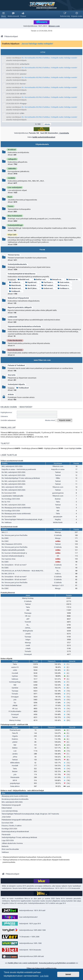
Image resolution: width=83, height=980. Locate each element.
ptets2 (15, 742)
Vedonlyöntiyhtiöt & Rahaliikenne (22, 274)
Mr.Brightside (28, 631)
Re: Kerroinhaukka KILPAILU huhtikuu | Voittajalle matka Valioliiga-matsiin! (49, 58)
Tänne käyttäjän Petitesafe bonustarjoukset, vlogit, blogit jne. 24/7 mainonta (30, 814)
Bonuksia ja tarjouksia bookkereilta (15, 799)
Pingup (23, 104)
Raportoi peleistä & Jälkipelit (20, 307)
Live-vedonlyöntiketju (10, 811)
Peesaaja (28, 613)
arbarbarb (24, 64)
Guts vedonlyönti (65, 282)
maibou (58, 574)
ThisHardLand (15, 730)
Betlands (5, 846)
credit (28, 645)
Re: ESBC (5, 538)
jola (15, 700)
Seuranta (12, 375)
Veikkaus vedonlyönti (65, 288)
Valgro (28, 640)
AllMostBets (15, 763)
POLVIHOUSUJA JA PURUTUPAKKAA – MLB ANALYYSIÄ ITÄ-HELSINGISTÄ (30, 571)
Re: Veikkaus (7, 522)
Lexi (15, 751)
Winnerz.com (54, 26)
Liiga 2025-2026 (8, 840)
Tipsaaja (28, 637)
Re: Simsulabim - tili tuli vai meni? (14, 565)
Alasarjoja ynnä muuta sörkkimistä (15, 796)
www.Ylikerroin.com (42, 360)
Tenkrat (58, 472)
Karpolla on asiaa (58, 469)
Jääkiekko (12, 169)
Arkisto (11, 394)
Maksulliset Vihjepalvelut (18, 298)
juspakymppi (15, 783)
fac (15, 703)
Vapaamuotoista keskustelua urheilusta (24, 326)
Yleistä (42, 250)
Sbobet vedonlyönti (16, 288)
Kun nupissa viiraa (9, 559)
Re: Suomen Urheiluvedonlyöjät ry (14, 553)
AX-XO (23, 94)
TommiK (28, 622)
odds (15, 670)
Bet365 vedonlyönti (25, 279)
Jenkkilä (11, 178)
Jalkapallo (12, 159)
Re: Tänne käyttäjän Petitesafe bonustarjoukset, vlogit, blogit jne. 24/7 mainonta (32, 519)
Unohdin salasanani (8, 420)
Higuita (15, 736)
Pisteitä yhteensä (8, 593)
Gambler (15, 688)
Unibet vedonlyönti (49, 288)
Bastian (58, 499)
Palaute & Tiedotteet (16, 365)
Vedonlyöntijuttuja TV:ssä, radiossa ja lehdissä (19, 837)
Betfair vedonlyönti (41, 279)
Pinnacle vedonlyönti (65, 285)
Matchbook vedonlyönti (16, 285)
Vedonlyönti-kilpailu (16, 384)
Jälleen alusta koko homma (12, 843)
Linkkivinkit (12, 317)
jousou (23, 74)
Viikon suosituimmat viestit (12, 461)
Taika (58, 502)
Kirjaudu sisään (9, 407)
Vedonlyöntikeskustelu (17, 264)
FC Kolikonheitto (15, 711)
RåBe (58, 478)
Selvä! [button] (68, 974)
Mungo (58, 538)
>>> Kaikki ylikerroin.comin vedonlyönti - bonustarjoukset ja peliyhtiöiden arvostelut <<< (41, 963)
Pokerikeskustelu (15, 340)
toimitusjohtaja (15, 682)
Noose (58, 568)
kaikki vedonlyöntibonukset (44, 137)
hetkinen (15, 679)
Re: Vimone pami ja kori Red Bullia (15, 535)
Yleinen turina (14, 255)
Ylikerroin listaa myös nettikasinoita (41, 968)
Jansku (15, 754)
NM (58, 511)
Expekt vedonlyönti (32, 282)
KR (58, 556)
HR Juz (28, 616)
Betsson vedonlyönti (74, 279)
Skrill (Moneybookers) (32, 288)
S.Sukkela (58, 535)
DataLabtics (15, 786)
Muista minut (51, 420)
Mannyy (58, 532)
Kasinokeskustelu (15, 350)
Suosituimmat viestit (9, 527)
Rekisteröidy (26, 407)
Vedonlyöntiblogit (15, 225)
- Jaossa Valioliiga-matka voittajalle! (37, 44)
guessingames (58, 493)
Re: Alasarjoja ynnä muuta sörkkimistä (16, 508)
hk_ (58, 571)
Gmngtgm (15, 697)
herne (23, 84)
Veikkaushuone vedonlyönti (16, 291)
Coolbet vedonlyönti (16, 282)
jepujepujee (58, 517)
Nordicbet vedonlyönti (32, 285)
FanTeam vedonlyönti (49, 282)
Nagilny (58, 519)
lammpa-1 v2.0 (58, 585)
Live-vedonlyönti (15, 187)
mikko (58, 541)
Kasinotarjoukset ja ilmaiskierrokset (15, 832)
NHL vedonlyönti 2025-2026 (12, 466)
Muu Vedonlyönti (15, 216)
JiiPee (15, 757)
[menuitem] (13, 14)
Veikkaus (5, 852)
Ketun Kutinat (7, 808)
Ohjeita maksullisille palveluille (13, 550)
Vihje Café (12, 235)
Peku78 (15, 733)
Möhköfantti (58, 522)
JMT (28, 619)
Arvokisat (12, 150)
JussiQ (28, 634)
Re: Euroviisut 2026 (9, 493)
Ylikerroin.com (58, 466)
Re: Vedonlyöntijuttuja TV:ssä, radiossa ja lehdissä (21, 478)
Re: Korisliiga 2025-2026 (11, 499)
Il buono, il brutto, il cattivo (12, 826)
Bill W (15, 780)
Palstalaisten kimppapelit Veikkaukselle (17, 820)
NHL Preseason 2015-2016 (12, 544)
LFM (22, 113)
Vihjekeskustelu (42, 144)
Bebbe (15, 748)
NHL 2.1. (5, 532)
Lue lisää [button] (44, 976)
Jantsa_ (28, 628)
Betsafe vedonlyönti (57, 279)
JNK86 (15, 705)
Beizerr (15, 771)
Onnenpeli (28, 654)
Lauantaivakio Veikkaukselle (12, 496)
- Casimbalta (64, 133)
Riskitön (15, 739)
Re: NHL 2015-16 (8, 574)
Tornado (28, 651)
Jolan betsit (6, 817)
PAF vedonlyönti (49, 285)
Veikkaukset (22, 388)
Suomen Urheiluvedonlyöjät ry (13, 556)
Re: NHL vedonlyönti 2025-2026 (13, 472)
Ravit (10, 197)
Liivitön (78, 448)
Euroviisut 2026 (7, 823)
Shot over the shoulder (10, 849)
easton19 (15, 667)
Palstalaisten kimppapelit (11, 805)
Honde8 (15, 673)
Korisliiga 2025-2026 (9, 829)
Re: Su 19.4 (6, 502)
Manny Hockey (28, 598)
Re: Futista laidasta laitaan (12, 585)
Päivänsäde (15, 777)
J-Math (28, 648)
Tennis (11, 206)
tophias (15, 676)
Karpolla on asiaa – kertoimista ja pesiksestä (19, 469)
